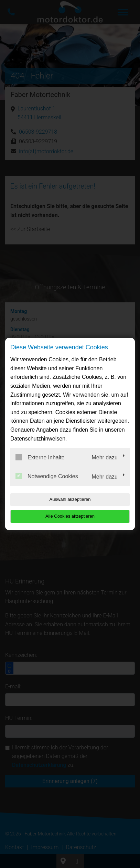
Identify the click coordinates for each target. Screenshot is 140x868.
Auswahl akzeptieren (70, 499)
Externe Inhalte (40, 457)
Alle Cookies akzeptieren (70, 516)
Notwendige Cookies (47, 476)
